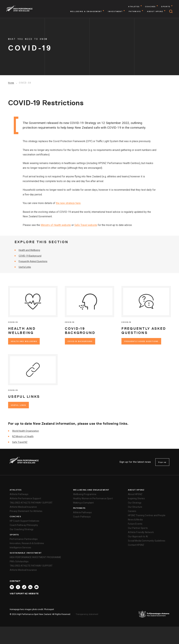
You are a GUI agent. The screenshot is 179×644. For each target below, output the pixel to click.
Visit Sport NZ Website (24, 593)
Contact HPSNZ (136, 545)
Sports (14, 535)
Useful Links (25, 267)
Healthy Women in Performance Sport (93, 498)
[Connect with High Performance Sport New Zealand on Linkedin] (30, 587)
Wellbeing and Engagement (91, 490)
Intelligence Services (20, 548)
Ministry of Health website (56, 225)
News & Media (135, 520)
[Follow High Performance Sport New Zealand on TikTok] (24, 587)
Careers (132, 511)
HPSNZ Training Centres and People (147, 515)
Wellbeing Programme (85, 494)
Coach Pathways (82, 517)
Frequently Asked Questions (33, 261)
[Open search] (171, 11)
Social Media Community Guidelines (147, 541)
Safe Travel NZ (20, 442)
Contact (15, 581)
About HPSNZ (136, 490)
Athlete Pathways (19, 494)
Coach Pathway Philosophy (24, 525)
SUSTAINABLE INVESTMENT (26, 553)
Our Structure (135, 507)
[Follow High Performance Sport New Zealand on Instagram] (12, 587)
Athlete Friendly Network (141, 532)
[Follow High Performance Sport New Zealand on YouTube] (36, 587)
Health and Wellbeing (29, 250)
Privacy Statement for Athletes (26, 511)
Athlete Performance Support (25, 498)
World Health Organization (26, 431)
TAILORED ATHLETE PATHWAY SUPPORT (31, 503)
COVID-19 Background (30, 256)
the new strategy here (68, 203)
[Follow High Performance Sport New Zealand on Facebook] (18, 587)
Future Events (135, 524)
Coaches (15, 516)
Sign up (162, 462)
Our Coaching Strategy (22, 529)
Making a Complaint (84, 503)
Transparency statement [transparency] (87, 614)
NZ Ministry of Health (23, 436)
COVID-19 (25, 83)
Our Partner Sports (138, 528)
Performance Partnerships (24, 539)
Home (11, 83)
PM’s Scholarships (19, 561)
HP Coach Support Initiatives (24, 521)
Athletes (16, 490)
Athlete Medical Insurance (23, 507)
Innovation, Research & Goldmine (27, 543)
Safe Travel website (86, 225)
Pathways (79, 508)
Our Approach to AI (138, 536)
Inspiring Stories (136, 498)
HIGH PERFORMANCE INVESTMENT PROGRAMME (35, 557)
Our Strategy (135, 503)
